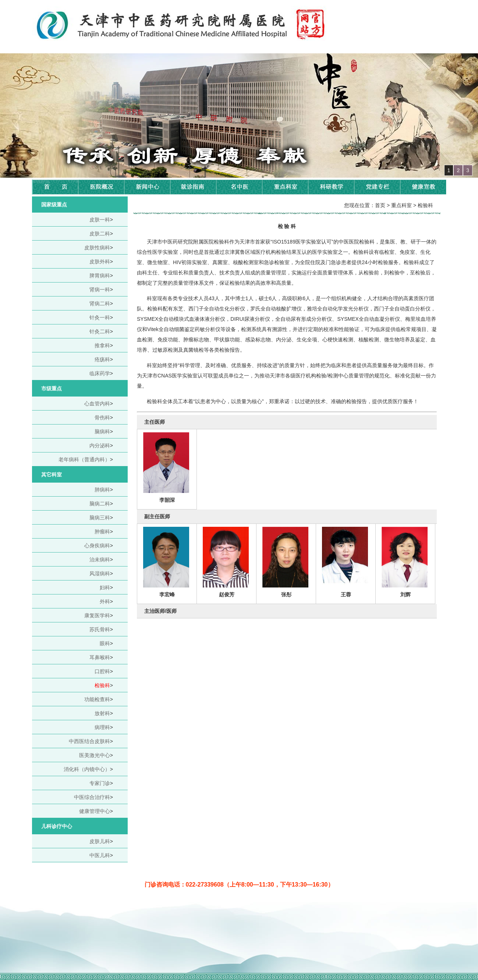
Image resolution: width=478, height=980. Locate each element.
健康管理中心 (95, 811)
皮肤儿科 (100, 841)
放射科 (102, 713)
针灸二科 (100, 331)
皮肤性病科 (97, 248)
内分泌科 (100, 445)
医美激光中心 (95, 755)
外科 (105, 601)
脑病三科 (100, 518)
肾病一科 (100, 290)
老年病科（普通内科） (84, 459)
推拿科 (102, 345)
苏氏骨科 (100, 629)
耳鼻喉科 (100, 657)
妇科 (105, 587)
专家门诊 (100, 783)
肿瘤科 (102, 532)
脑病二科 (100, 504)
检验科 (102, 685)
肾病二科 (100, 303)
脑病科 (102, 432)
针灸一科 (100, 317)
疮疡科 (102, 359)
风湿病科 (100, 574)
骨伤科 (102, 418)
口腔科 (102, 671)
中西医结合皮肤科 (89, 741)
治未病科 (100, 560)
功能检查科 (97, 699)
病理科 (102, 727)
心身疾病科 (97, 546)
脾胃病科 (100, 276)
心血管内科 (97, 404)
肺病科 (102, 490)
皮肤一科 (100, 220)
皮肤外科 (100, 262)
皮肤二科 (100, 234)
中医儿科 (100, 855)
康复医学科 (97, 615)
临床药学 (100, 373)
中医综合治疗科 (92, 797)
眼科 (105, 643)
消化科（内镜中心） (87, 769)
